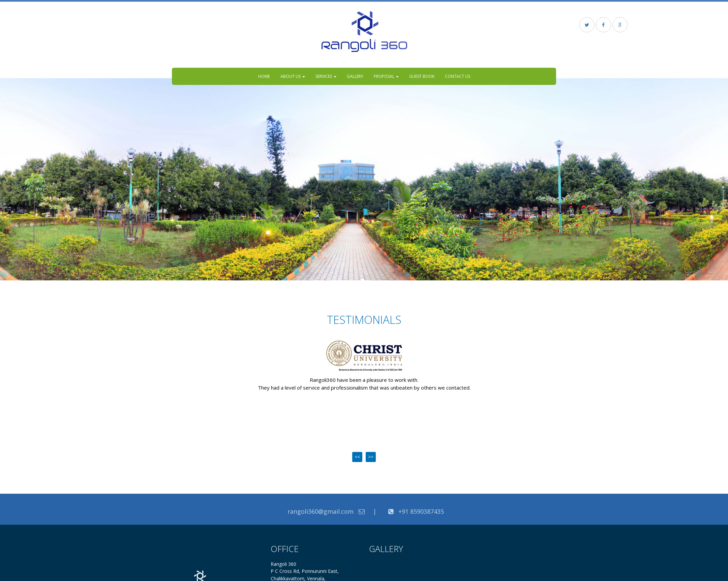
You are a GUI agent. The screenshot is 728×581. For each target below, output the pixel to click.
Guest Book (422, 76)
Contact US (458, 76)
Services (326, 76)
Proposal (386, 76)
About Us (293, 76)
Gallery (355, 76)
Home (264, 76)
